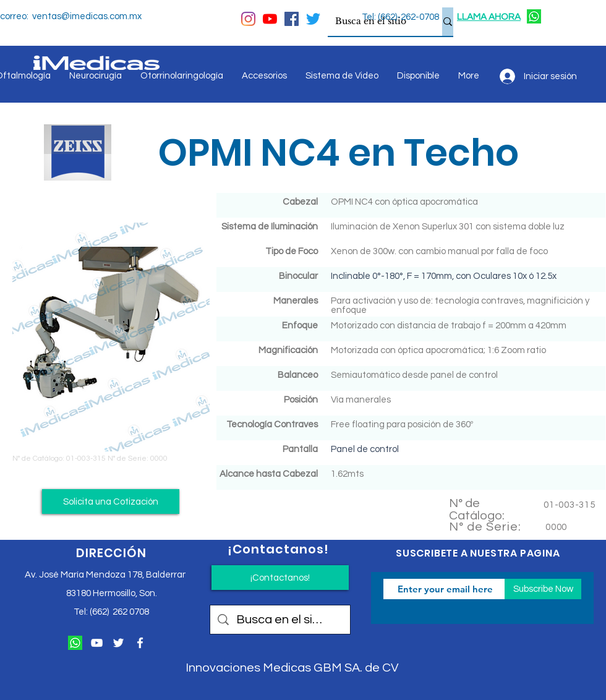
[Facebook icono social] (292, 19)
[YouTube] (270, 19)
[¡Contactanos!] (280, 578)
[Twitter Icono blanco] (118, 643)
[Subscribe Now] (543, 589)
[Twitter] (313, 19)
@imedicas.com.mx (101, 16)
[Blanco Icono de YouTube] (97, 643)
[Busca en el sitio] (376, 22)
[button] (111, 502)
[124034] (534, 16)
